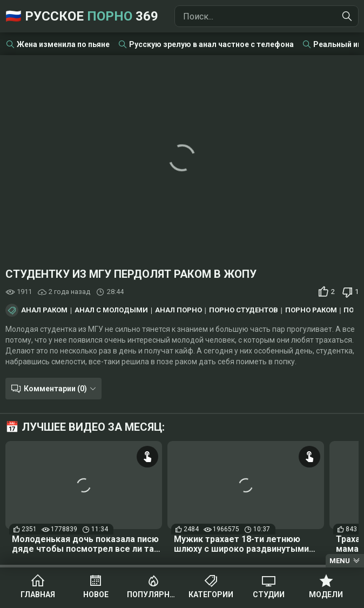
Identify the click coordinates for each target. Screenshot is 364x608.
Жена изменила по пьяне (63, 44)
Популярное (153, 594)
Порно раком (311, 310)
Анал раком (44, 310)
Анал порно (178, 310)
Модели (326, 594)
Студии (269, 594)
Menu (340, 561)
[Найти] (347, 16)
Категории (211, 594)
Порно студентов (244, 310)
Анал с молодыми (111, 310)
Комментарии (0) (55, 389)
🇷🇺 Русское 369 (82, 16)
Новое (96, 594)
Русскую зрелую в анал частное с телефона (211, 44)
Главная (38, 594)
